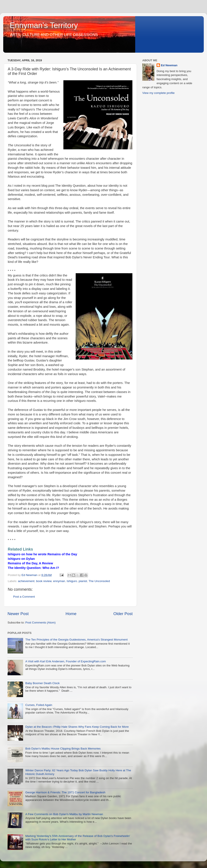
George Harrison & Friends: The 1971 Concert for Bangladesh (65, 792)
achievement (26, 581)
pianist (83, 581)
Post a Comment (24, 597)
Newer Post (18, 614)
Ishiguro (72, 581)
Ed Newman (169, 65)
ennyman (59, 581)
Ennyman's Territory (44, 25)
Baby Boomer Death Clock (42, 683)
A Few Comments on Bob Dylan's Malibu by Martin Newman (64, 814)
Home (71, 614)
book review (44, 581)
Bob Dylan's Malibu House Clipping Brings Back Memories (63, 749)
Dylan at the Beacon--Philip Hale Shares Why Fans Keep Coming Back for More (77, 727)
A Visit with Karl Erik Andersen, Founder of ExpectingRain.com (65, 661)
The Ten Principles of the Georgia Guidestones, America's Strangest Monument (76, 640)
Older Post (123, 614)
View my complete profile (158, 93)
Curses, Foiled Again (39, 705)
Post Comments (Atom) (41, 623)
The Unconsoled (99, 581)
